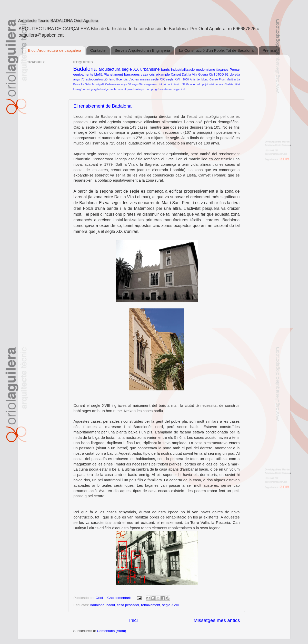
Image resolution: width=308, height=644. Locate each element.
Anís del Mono (199, 79)
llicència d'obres (128, 79)
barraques (132, 74)
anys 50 (126, 84)
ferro (112, 79)
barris (165, 70)
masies (145, 79)
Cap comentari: (120, 598)
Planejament (113, 74)
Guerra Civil (207, 75)
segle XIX (158, 79)
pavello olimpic (136, 89)
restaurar (167, 89)
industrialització (183, 70)
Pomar (235, 70)
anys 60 (137, 84)
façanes (222, 70)
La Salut (86, 84)
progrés (156, 89)
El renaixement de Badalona (103, 106)
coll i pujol (202, 84)
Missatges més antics (217, 620)
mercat (122, 89)
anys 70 (79, 79)
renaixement (151, 605)
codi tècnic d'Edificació (181, 84)
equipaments (83, 74)
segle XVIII (174, 79)
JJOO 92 (222, 75)
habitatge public (107, 89)
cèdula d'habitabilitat (227, 84)
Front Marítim (227, 79)
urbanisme (150, 69)
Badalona (85, 69)
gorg (94, 89)
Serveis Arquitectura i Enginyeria (142, 50)
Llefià (98, 74)
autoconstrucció (97, 79)
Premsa (269, 50)
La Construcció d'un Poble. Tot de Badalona (216, 50)
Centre (214, 79)
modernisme (205, 70)
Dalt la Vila (189, 75)
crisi (211, 84)
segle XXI (179, 89)
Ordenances (113, 84)
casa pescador (128, 605)
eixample (163, 74)
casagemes (150, 84)
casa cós (148, 74)
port (148, 89)
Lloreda (235, 75)
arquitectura (109, 69)
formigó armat (82, 89)
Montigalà (98, 84)
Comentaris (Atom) (111, 631)
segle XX (130, 69)
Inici (133, 620)
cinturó (162, 84)
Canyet (176, 75)
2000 (186, 79)
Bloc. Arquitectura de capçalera (55, 50)
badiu (111, 605)
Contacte (98, 50)
